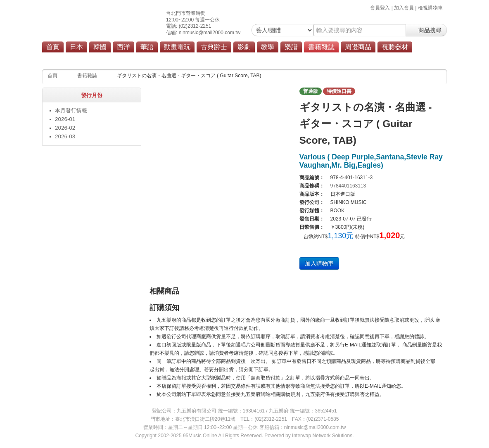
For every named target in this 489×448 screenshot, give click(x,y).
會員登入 (380, 8)
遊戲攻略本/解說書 (305, 59)
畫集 (235, 59)
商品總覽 (365, 59)
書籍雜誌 (321, 47)
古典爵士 (214, 47)
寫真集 (179, 59)
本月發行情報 (88, 59)
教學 (268, 47)
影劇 (244, 47)
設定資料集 (263, 59)
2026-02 (65, 128)
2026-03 (65, 136)
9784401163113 (348, 186)
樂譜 (291, 47)
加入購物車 (319, 263)
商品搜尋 (426, 30)
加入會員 (404, 8)
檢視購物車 (430, 8)
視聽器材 (395, 47)
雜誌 (157, 59)
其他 (340, 59)
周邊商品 (358, 47)
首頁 (53, 47)
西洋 (123, 47)
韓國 (100, 47)
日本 (76, 47)
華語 (147, 47)
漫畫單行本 (209, 59)
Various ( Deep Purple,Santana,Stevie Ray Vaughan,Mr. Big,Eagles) (371, 161)
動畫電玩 (177, 47)
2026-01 (65, 119)
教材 (118, 59)
